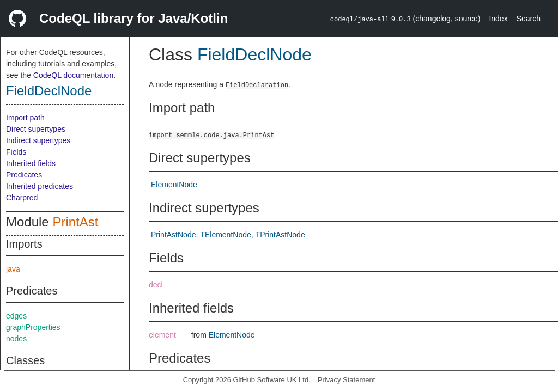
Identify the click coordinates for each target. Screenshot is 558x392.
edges (16, 316)
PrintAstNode (173, 235)
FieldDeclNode (49, 91)
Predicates (24, 175)
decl (156, 285)
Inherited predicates (40, 186)
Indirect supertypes (38, 140)
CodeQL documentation (73, 75)
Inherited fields (31, 163)
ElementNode (174, 185)
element (162, 335)
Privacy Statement (347, 380)
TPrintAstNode (280, 235)
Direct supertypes (36, 129)
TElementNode (225, 235)
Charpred (22, 198)
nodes (16, 339)
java (13, 269)
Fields (16, 152)
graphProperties (33, 327)
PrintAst (75, 222)
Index (498, 19)
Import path (25, 118)
